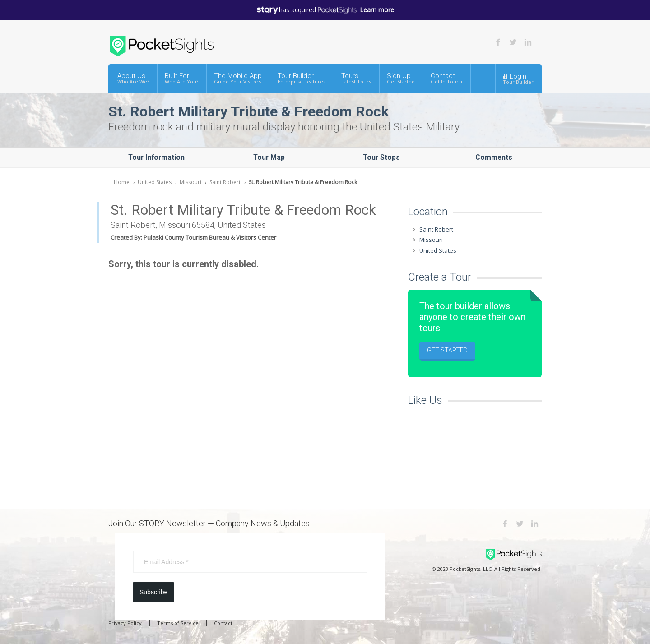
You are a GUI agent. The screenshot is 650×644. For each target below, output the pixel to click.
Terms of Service (178, 623)
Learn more (377, 10)
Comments (494, 157)
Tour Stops (381, 157)
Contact (446, 78)
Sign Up (401, 78)
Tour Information (156, 157)
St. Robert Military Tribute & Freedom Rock (303, 182)
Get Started (447, 350)
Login (518, 79)
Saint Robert (225, 182)
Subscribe (153, 592)
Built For (181, 78)
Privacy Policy (125, 623)
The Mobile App (238, 78)
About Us (133, 78)
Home (122, 182)
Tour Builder (302, 78)
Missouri (190, 182)
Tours (356, 78)
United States (155, 182)
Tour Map (269, 157)
